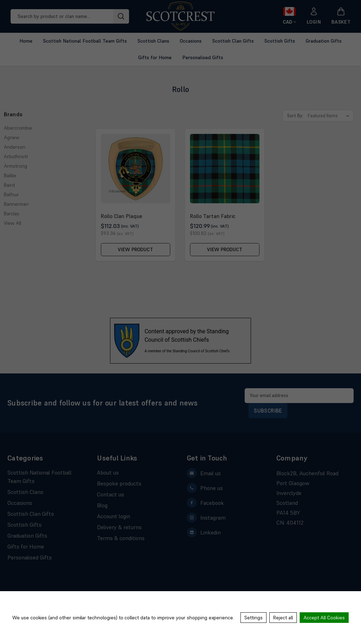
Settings (253, 618)
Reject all (283, 618)
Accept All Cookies (324, 618)
